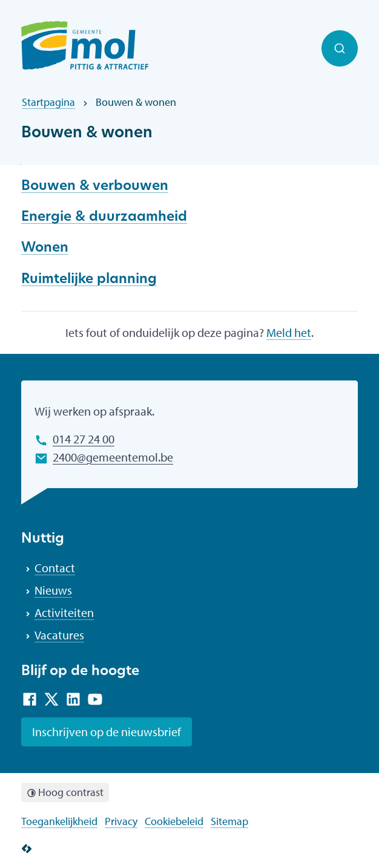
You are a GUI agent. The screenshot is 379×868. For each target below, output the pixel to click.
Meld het (289, 332)
